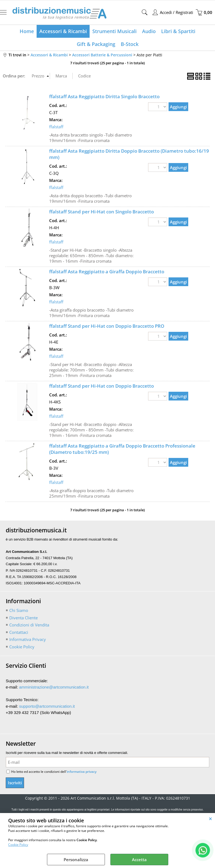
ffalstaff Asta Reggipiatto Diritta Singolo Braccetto (104, 96)
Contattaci (19, 632)
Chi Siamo (19, 610)
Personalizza (76, 860)
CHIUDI (210, 818)
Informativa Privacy (28, 639)
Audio (149, 31)
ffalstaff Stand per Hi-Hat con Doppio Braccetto (101, 386)
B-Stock (130, 44)
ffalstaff (56, 127)
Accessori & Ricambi (63, 31)
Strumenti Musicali (114, 31)
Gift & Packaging (96, 44)
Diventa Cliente (23, 618)
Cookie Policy (18, 845)
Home (27, 31)
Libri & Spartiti (178, 31)
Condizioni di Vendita (29, 625)
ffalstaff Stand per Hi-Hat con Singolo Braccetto (101, 212)
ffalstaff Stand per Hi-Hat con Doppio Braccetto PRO (107, 326)
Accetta (139, 860)
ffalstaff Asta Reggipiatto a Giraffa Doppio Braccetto (107, 272)
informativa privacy (82, 772)
